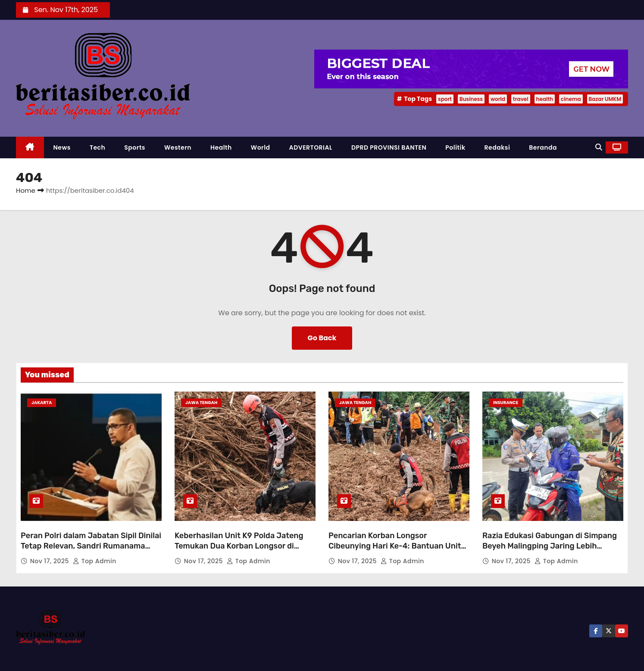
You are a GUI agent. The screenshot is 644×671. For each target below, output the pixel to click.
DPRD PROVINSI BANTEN (389, 147)
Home (26, 190)
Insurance (506, 403)
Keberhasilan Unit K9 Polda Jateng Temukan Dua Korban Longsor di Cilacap (239, 546)
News (62, 147)
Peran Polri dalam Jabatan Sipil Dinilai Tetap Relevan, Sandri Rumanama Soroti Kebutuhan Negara (91, 546)
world (498, 99)
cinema (571, 99)
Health (221, 147)
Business (471, 99)
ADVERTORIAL (311, 147)
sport (445, 99)
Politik (455, 147)
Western (178, 147)
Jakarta (42, 403)
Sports (135, 147)
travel (521, 99)
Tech (97, 147)
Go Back (322, 338)
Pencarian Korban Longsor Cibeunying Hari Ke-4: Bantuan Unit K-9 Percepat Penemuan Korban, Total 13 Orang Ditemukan (399, 551)
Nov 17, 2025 (50, 561)
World (261, 147)
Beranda (543, 147)
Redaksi (497, 147)
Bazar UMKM (605, 99)
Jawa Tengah (201, 403)
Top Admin (95, 561)
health (545, 99)
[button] (599, 147)
